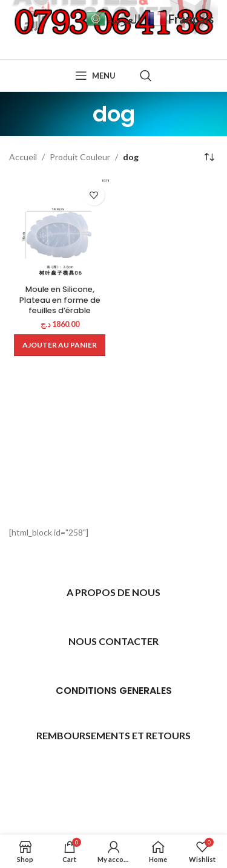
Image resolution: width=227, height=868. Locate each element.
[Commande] (209, 157)
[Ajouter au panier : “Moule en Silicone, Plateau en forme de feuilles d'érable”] (60, 345)
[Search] (146, 76)
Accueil (23, 157)
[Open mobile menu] (95, 76)
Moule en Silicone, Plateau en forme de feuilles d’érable (60, 300)
